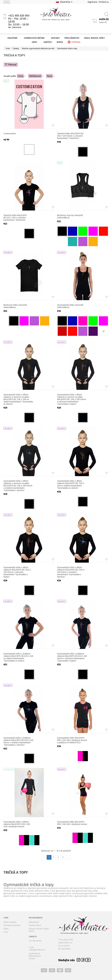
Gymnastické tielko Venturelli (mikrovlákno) (70, 306)
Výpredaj (74, 42)
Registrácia (92, 2)
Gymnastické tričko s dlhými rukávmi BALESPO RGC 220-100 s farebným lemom (17, 824)
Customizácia (10, 133)
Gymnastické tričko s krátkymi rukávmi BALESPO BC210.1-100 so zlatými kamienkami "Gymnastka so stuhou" (18, 657)
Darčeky (48, 42)
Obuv (35, 42)
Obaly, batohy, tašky (94, 38)
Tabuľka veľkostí (35, 925)
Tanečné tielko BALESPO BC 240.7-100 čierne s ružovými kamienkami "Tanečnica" (70, 136)
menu (7, 2)
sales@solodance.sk (37, 950)
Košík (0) (104, 19)
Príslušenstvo (72, 38)
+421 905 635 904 (19, 16)
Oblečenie (13, 38)
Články (6, 929)
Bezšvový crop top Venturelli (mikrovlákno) (70, 216)
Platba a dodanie (10, 922)
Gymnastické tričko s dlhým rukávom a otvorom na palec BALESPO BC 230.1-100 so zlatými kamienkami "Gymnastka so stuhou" (18, 399)
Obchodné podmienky (12, 925)
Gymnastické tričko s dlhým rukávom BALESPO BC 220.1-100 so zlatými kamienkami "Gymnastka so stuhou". (71, 484)
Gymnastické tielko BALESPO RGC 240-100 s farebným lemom (72, 823)
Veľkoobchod (34, 922)
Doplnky (55, 38)
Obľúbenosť (35, 76)
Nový (49, 76)
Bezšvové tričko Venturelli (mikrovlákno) (15, 306)
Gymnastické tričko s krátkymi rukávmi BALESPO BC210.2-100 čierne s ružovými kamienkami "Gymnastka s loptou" (72, 657)
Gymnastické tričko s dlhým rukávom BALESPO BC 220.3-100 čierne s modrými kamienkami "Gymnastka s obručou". (71, 572)
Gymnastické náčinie (35, 38)
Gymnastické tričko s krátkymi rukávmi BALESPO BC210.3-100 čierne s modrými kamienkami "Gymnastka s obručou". (18, 741)
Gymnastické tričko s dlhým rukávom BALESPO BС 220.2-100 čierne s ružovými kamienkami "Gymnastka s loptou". (17, 572)
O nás (6, 932)
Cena (20, 76)
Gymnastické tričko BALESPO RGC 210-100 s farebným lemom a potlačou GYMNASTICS (72, 740)
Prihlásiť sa (104, 2)
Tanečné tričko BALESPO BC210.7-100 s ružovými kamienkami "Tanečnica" (15, 218)
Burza (60, 42)
